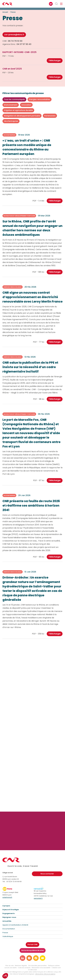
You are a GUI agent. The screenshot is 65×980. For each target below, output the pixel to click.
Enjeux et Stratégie (11, 910)
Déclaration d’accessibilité (41, 968)
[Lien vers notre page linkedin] (23, 958)
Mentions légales (21, 966)
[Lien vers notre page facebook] (36, 958)
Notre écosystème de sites (33, 950)
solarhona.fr (7, 897)
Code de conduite (24, 968)
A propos (6, 906)
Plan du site (10, 966)
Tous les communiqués (14, 99)
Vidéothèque (8, 936)
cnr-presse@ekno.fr (14, 35)
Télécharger (55, 61)
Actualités (7, 921)
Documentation (9, 929)
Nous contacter (47, 874)
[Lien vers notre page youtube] (43, 958)
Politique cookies (54, 966)
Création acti (56, 968)
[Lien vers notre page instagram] (29, 958)
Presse (5, 933)
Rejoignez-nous (9, 917)
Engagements (9, 913)
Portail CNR (32, 944)
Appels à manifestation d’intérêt (15, 925)
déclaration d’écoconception (45, 974)
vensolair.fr (38, 898)
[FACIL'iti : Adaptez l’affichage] (51, 4)
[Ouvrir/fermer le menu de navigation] (61, 4)
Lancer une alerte (11, 968)
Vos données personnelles (37, 966)
